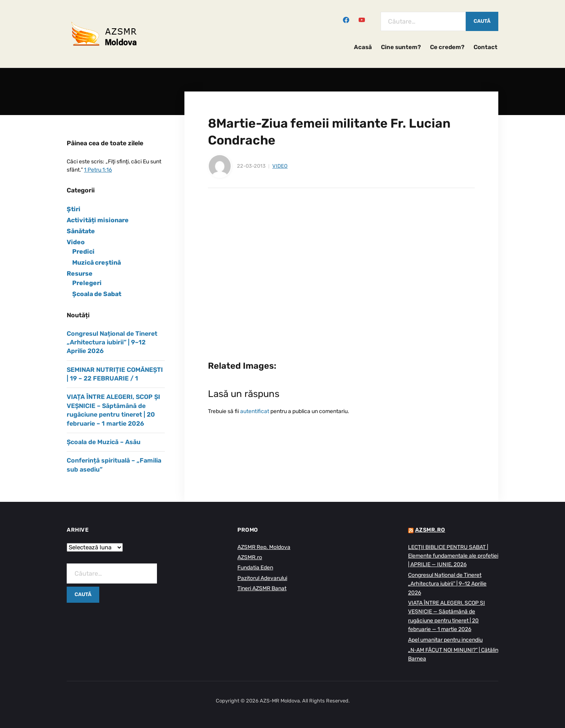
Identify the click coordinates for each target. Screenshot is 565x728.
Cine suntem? (401, 47)
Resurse (80, 273)
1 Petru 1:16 (98, 170)
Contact (486, 47)
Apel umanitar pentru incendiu (445, 640)
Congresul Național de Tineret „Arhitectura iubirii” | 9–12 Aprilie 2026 (112, 342)
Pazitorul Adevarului (262, 578)
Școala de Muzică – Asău (104, 442)
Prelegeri (87, 283)
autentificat (255, 411)
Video (280, 166)
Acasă (363, 47)
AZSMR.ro (250, 557)
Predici (83, 252)
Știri (74, 209)
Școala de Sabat (97, 294)
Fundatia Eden (255, 568)
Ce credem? (447, 47)
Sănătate (81, 231)
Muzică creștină (97, 262)
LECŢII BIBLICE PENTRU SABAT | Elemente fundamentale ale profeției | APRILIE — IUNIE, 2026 (453, 556)
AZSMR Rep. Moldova (264, 547)
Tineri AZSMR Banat (262, 588)
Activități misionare (98, 220)
